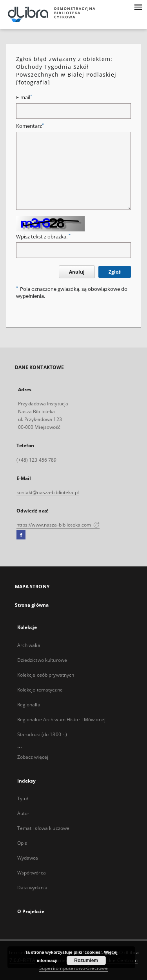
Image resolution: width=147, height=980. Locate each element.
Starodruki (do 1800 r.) (42, 734)
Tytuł (23, 798)
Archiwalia (29, 645)
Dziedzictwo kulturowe (42, 660)
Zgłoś (115, 272)
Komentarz (30, 126)
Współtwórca (32, 873)
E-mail (24, 98)
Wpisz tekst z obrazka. (43, 237)
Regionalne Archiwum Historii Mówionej (61, 719)
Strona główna (32, 605)
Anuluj (77, 272)
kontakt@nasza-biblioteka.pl (48, 492)
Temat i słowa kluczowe (44, 828)
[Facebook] (21, 535)
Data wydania (32, 888)
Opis (22, 843)
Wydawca (28, 858)
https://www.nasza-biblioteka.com (58, 525)
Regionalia (29, 705)
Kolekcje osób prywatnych (46, 675)
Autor (24, 813)
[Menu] (138, 6)
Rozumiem (86, 960)
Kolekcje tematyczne (40, 690)
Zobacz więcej (33, 757)
